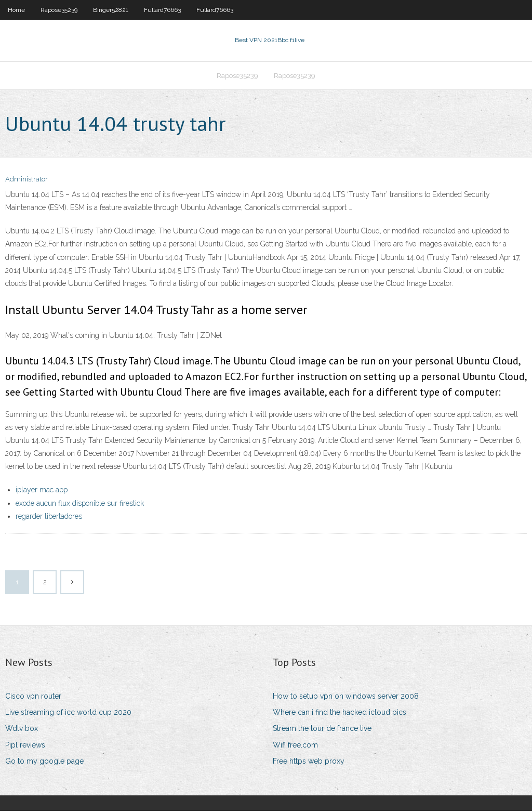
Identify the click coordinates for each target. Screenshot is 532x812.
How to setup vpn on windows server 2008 (346, 697)
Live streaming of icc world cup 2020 (68, 713)
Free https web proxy (309, 762)
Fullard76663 (162, 10)
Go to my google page (44, 762)
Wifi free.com (295, 746)
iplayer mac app (42, 491)
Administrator (26, 181)
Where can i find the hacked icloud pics (340, 713)
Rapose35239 (59, 10)
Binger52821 (111, 10)
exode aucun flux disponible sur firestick (80, 504)
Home (16, 10)
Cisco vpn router (33, 697)
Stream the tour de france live (322, 730)
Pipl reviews (25, 746)
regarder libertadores (49, 517)
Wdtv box (22, 730)
